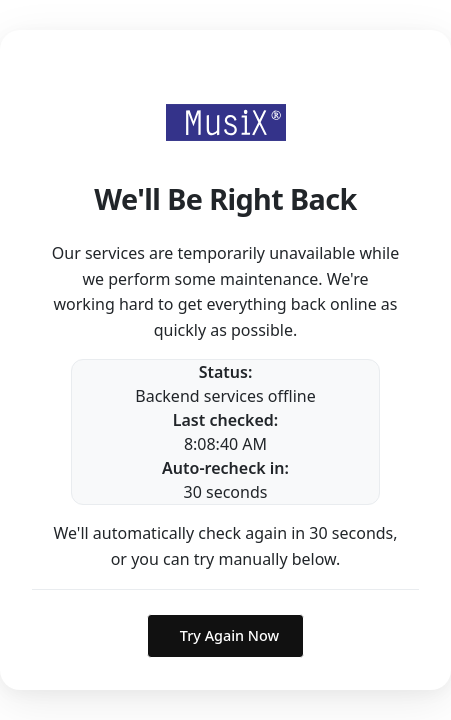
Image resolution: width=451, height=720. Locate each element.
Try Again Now (229, 635)
